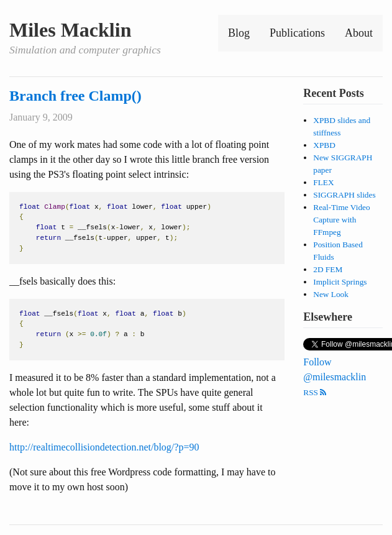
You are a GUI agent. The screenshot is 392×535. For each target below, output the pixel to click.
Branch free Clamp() (75, 96)
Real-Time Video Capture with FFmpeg (341, 220)
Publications (297, 33)
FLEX (323, 182)
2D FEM (328, 269)
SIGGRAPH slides (344, 195)
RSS (315, 392)
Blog (239, 33)
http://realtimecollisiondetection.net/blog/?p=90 (104, 447)
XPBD (324, 145)
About (359, 33)
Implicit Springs (340, 282)
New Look (331, 294)
